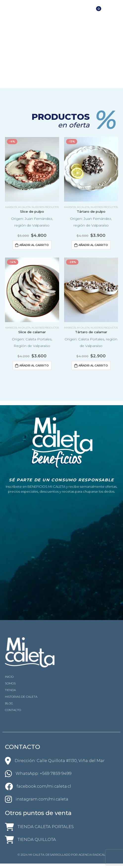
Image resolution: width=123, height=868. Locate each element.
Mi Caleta (24, 207)
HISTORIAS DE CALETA (21, 697)
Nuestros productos (45, 207)
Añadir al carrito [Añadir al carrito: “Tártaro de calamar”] (93, 365)
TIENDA (10, 690)
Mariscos (11, 207)
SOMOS (10, 683)
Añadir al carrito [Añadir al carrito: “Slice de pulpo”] (34, 245)
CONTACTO (13, 710)
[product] (32, 169)
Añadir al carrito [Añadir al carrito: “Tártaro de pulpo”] (93, 245)
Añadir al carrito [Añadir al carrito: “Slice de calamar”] (34, 365)
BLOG (9, 703)
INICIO (9, 677)
